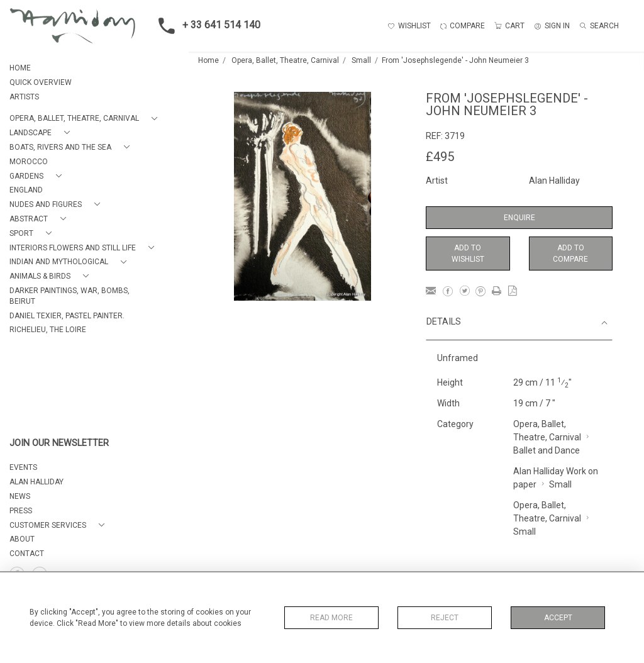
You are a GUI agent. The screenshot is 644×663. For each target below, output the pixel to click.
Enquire (519, 218)
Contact (27, 554)
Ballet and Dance (547, 450)
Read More (331, 618)
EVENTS (23, 467)
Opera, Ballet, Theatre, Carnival (285, 60)
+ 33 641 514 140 (206, 26)
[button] (86, 119)
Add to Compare (570, 253)
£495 (440, 157)
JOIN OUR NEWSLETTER (59, 443)
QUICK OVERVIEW (41, 82)
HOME (20, 68)
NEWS (20, 496)
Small (361, 60)
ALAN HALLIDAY (36, 482)
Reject (445, 618)
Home (208, 60)
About (22, 539)
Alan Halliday (554, 181)
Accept (558, 618)
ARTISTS (24, 97)
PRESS (21, 511)
